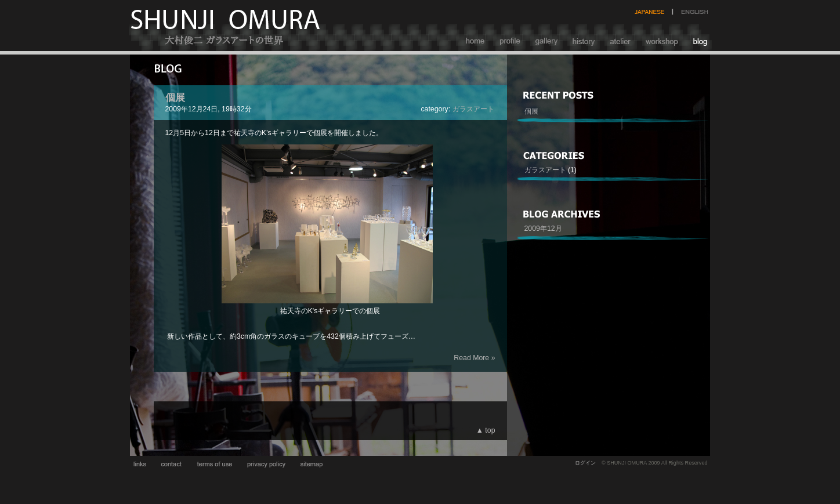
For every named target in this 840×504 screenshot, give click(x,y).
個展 (175, 97)
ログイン (585, 463)
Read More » (474, 358)
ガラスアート (473, 109)
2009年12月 (543, 229)
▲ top (486, 430)
